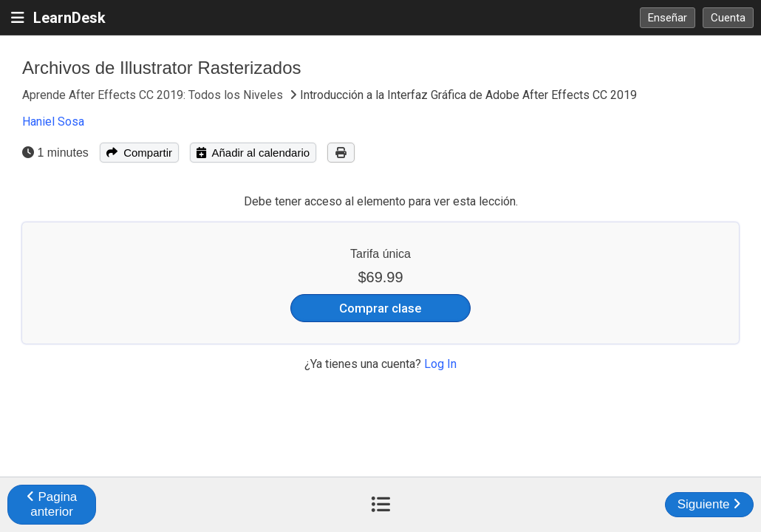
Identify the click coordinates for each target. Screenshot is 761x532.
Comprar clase (380, 308)
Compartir (139, 153)
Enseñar (668, 18)
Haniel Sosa (53, 122)
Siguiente (710, 504)
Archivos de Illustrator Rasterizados (161, 68)
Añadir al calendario (253, 153)
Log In (440, 364)
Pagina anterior (52, 504)
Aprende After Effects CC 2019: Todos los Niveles (154, 95)
